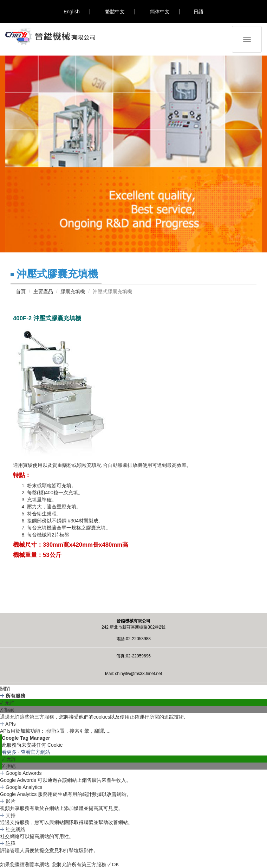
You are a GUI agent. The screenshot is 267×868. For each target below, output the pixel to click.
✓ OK (113, 864)
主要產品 (43, 291)
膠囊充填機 (73, 291)
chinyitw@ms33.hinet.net (139, 674)
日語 (198, 12)
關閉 (5, 689)
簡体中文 (160, 12)
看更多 (10, 752)
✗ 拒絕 (7, 710)
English (72, 12)
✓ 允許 (7, 703)
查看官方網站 (35, 752)
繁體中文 (115, 12)
